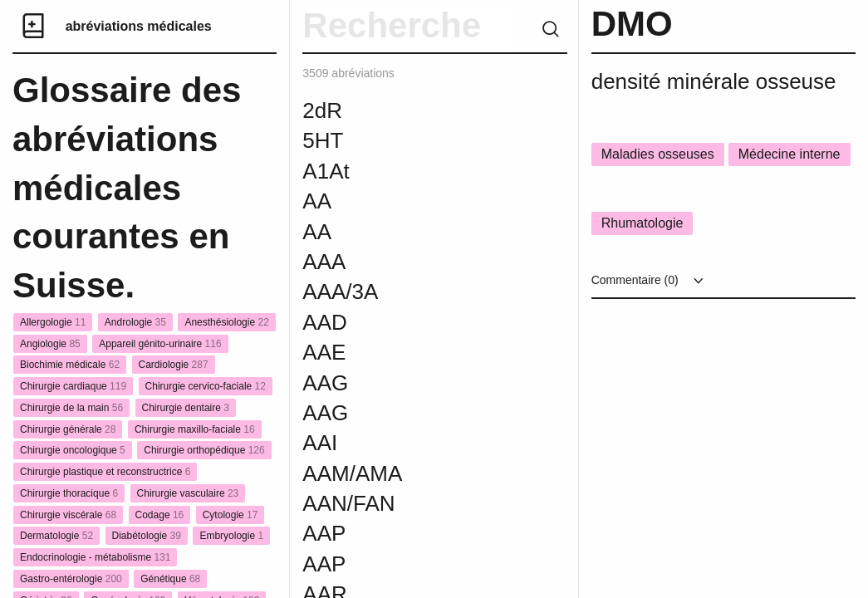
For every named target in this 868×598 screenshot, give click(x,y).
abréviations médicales (139, 26)
